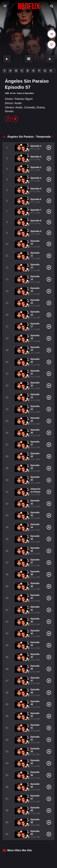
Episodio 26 (35, 431)
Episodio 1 (36, 146)
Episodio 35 (35, 537)
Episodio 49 (35, 703)
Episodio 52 (35, 738)
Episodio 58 (35, 809)
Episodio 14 (35, 290)
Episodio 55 (35, 774)
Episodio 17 (35, 325)
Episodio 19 (35, 349)
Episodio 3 (36, 167)
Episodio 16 (35, 313)
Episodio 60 (35, 833)
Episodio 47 (35, 679)
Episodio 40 (35, 597)
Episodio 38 (35, 573)
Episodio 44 (35, 644)
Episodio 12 (35, 266)
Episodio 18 (35, 337)
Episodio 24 (35, 408)
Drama (41, 107)
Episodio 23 (35, 396)
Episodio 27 (35, 443)
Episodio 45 (35, 656)
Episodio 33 (35, 514)
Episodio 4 (36, 178)
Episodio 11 (35, 254)
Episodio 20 (35, 360)
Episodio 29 (35, 467)
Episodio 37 (35, 561)
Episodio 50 (35, 715)
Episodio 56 (35, 785)
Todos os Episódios (25, 93)
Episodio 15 (35, 301)
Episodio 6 (36, 199)
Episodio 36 (35, 549)
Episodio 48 (35, 691)
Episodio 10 (35, 242)
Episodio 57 (35, 797)
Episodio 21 (35, 372)
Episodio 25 (35, 419)
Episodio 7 (36, 210)
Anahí (18, 103)
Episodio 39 (35, 585)
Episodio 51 (35, 726)
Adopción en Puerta (35, 490)
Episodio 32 (35, 502)
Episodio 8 (36, 221)
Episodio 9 (36, 231)
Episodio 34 (35, 526)
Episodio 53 (35, 750)
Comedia (29, 107)
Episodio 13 (35, 278)
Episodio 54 (35, 762)
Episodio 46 (35, 667)
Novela (9, 111)
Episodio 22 (35, 384)
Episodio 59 (35, 821)
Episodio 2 (36, 157)
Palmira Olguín (24, 99)
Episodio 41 (35, 608)
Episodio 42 (35, 620)
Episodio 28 (35, 455)
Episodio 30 (35, 478)
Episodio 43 (35, 632)
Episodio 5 (36, 189)
